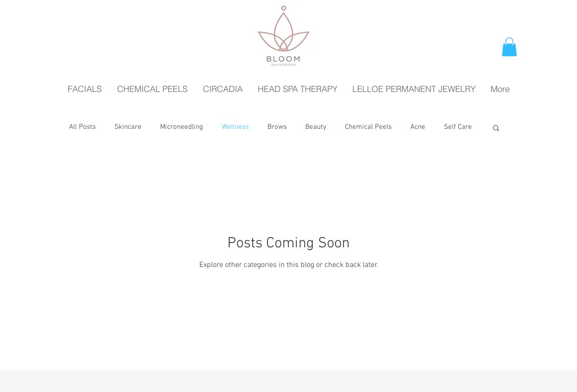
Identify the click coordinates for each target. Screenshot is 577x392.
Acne (418, 127)
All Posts (82, 127)
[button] (509, 47)
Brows (277, 127)
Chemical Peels (368, 127)
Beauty (316, 127)
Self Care (458, 127)
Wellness (235, 127)
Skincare (128, 127)
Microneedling (182, 127)
